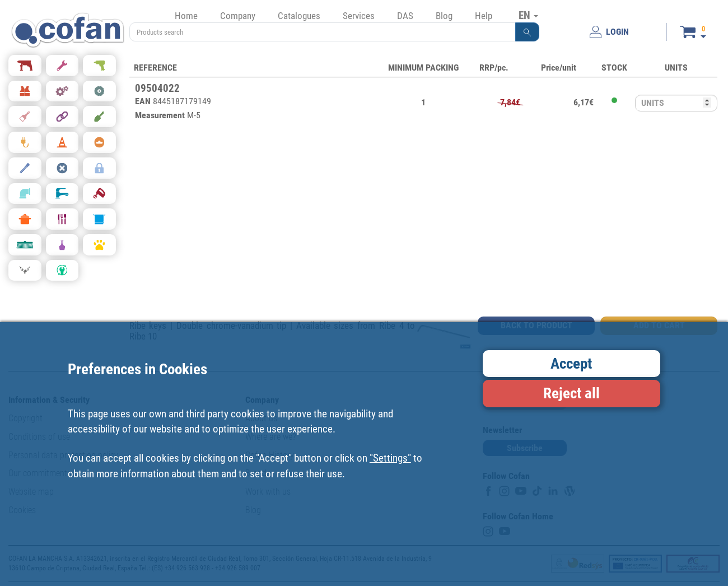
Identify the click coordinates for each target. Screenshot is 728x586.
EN (528, 15)
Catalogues (299, 16)
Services (359, 16)
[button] (528, 32)
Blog (444, 16)
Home (186, 16)
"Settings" (390, 458)
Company (238, 16)
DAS (405, 16)
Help (484, 16)
